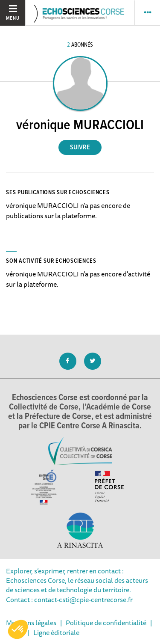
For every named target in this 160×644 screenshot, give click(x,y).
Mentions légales (31, 623)
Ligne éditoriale (56, 632)
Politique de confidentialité (106, 623)
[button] (18, 629)
